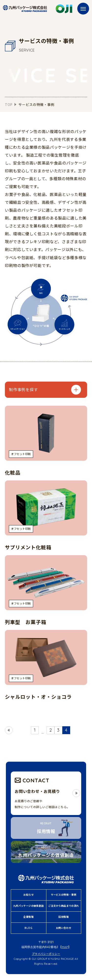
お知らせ (28, 895)
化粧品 (13, 473)
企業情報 (28, 917)
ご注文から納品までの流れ (64, 906)
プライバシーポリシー (46, 954)
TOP (9, 104)
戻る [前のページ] (9, 730)
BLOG (28, 928)
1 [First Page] (35, 730)
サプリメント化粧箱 (28, 547)
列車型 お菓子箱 (26, 622)
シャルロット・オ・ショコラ (38, 697)
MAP (65, 947)
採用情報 (64, 917)
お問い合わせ (64, 928)
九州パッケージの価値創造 (29, 906)
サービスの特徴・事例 (64, 895)
